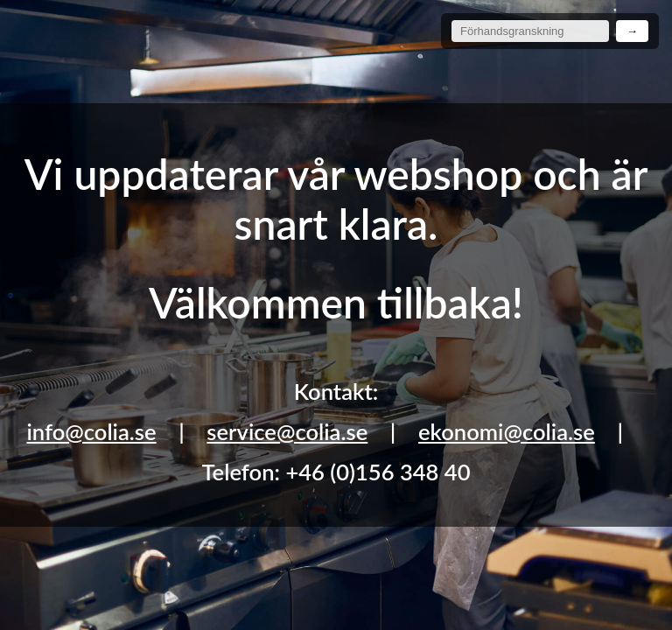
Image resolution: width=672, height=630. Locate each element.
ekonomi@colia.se (507, 431)
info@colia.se (91, 431)
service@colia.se (287, 431)
